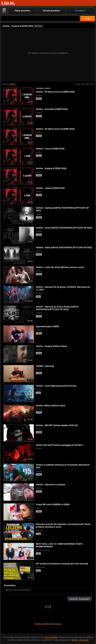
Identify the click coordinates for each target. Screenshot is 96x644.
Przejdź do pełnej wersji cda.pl (48, 624)
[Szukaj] (40, 18)
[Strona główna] (8, 3)
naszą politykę (51, 637)
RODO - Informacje (80, 640)
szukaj (88, 19)
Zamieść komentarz (80, 599)
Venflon (12, 84)
